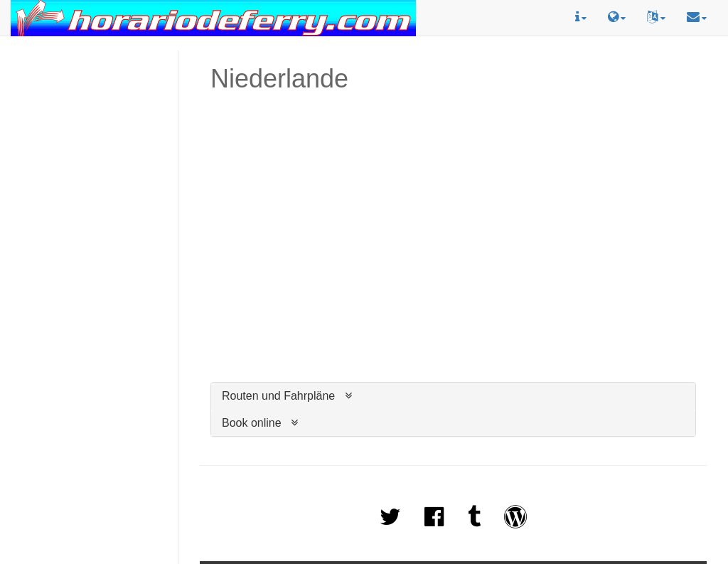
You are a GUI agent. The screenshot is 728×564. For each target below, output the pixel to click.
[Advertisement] (89, 100)
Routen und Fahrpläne (278, 396)
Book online (252, 423)
